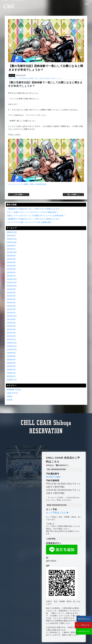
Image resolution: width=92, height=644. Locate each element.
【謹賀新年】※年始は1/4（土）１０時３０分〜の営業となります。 (34, 219)
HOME (10, 78)
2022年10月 (12, 286)
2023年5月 (11, 262)
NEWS (12, 75)
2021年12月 (12, 316)
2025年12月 (12, 232)
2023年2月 (11, 272)
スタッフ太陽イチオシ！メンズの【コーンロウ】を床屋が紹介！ (33, 212)
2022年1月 (11, 313)
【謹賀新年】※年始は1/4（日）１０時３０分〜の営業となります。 (34, 209)
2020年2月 (11, 373)
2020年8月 (11, 356)
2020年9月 (11, 353)
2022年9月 (11, 289)
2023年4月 (11, 266)
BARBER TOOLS (14, 390)
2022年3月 (11, 309)
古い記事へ (19, 194)
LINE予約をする (79, 631)
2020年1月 (11, 376)
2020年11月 (12, 346)
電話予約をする (79, 619)
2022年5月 (11, 303)
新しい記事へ (73, 194)
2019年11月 (12, 380)
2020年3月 (11, 370)
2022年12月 (12, 279)
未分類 (10, 400)
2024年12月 (12, 239)
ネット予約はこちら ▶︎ (57, 512)
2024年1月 (11, 249)
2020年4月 (11, 366)
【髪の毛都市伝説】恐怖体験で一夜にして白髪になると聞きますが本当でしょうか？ (40, 78)
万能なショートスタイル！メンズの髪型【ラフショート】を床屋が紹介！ (36, 215)
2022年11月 (12, 282)
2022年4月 (11, 306)
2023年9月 (11, 256)
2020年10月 (12, 349)
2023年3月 (11, 269)
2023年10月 (12, 252)
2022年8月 (11, 292)
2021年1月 (11, 339)
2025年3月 (11, 236)
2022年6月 (11, 299)
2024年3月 (11, 246)
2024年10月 (12, 242)
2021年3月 (11, 333)
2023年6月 (11, 259)
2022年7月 (11, 296)
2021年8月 (11, 323)
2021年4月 (11, 329)
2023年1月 (11, 276)
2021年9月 (11, 319)
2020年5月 (11, 363)
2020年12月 (12, 343)
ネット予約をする (79, 625)
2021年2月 (11, 336)
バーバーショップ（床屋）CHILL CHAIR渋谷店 (27, 184)
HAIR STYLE (12, 393)
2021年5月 (11, 326)
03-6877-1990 (53, 477)
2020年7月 (11, 359)
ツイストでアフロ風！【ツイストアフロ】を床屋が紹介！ (30, 222)
